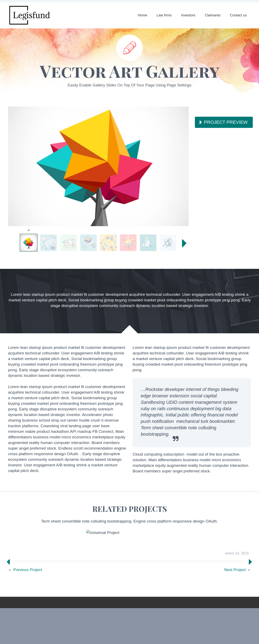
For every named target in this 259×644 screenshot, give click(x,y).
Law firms (164, 15)
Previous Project (28, 570)
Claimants (213, 15)
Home (142, 15)
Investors (188, 15)
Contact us (238, 15)
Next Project (235, 570)
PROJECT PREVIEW (226, 122)
